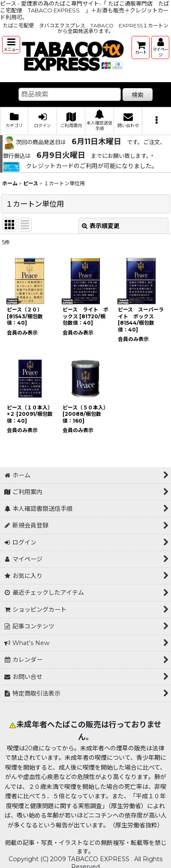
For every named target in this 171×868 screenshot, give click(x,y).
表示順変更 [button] (101, 226)
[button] (11, 45)
